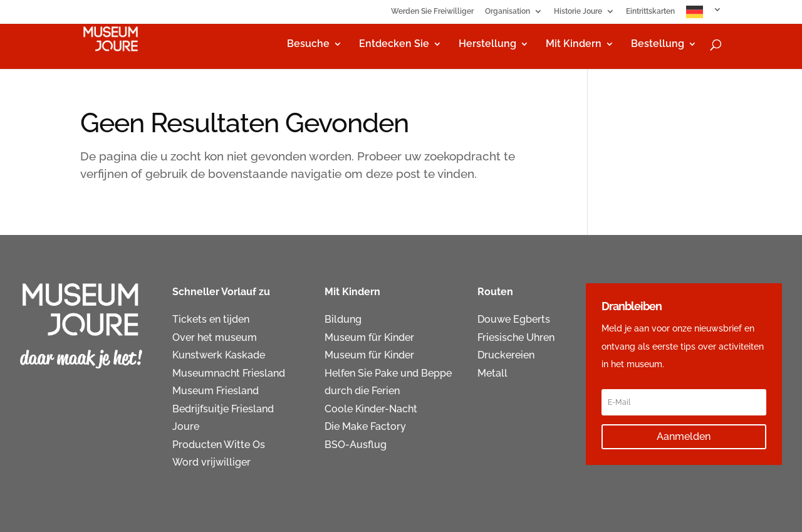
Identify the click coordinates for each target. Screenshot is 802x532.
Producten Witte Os (219, 445)
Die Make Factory (365, 426)
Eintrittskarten (650, 12)
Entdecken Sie (394, 44)
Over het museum (215, 337)
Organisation (508, 12)
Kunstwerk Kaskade (219, 355)
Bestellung (658, 44)
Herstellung (487, 44)
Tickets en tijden (211, 319)
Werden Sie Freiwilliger (432, 12)
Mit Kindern (574, 44)
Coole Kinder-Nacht (371, 409)
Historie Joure (578, 12)
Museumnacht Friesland (229, 373)
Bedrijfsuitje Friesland (223, 409)
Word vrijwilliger (211, 462)
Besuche (308, 44)
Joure (186, 426)
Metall (492, 373)
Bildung (343, 319)
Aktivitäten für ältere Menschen (551, 391)
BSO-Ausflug (356, 445)
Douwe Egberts (514, 319)
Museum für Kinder (369, 337)
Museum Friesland (216, 391)
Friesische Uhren (516, 337)
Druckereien (506, 355)
